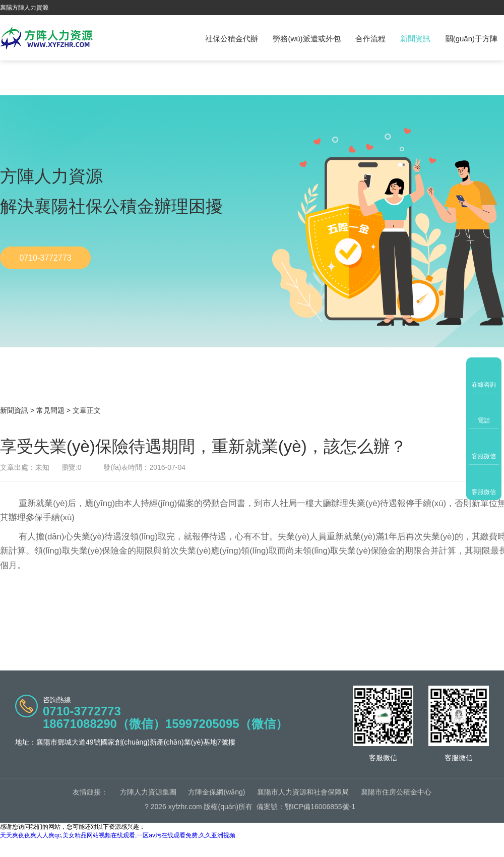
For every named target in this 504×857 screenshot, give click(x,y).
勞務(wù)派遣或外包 (306, 39)
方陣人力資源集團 (148, 792)
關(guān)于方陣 (471, 39)
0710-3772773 (45, 258)
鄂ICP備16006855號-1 (320, 807)
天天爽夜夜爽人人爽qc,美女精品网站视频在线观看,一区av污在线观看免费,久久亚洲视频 (118, 835)
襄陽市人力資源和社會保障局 (303, 792)
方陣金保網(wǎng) (216, 792)
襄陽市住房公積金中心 (396, 792)
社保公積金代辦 (232, 39)
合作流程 (370, 39)
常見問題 (50, 410)
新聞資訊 (415, 39)
